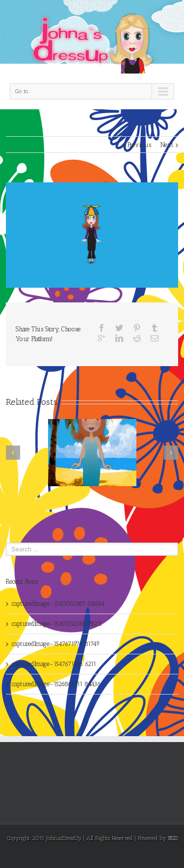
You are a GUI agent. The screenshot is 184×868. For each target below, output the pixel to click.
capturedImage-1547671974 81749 (56, 644)
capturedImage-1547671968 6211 (54, 664)
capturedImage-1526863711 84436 (56, 684)
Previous (139, 145)
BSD (173, 838)
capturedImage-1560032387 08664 (58, 604)
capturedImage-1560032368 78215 (57, 624)
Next (167, 145)
